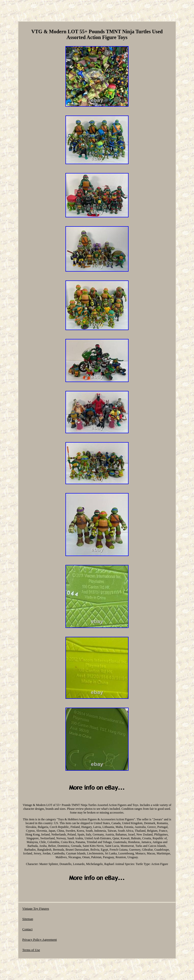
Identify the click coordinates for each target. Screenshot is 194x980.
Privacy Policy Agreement (39, 940)
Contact (27, 929)
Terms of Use (31, 950)
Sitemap (28, 919)
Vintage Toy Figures (36, 909)
